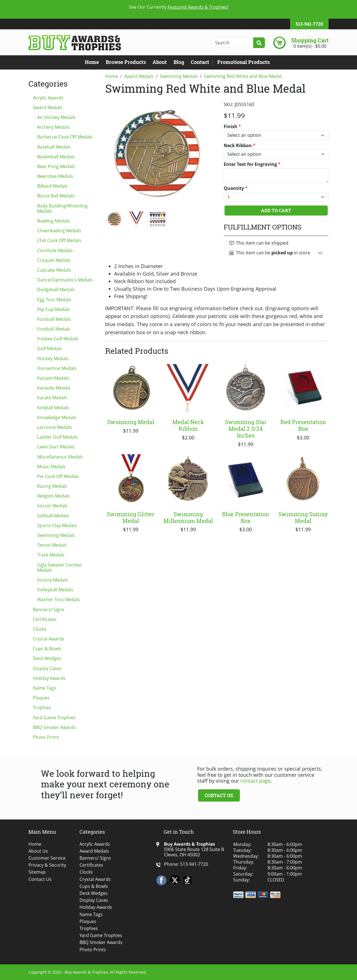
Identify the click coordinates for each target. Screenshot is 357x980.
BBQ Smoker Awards (54, 727)
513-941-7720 (309, 24)
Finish (232, 127)
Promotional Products (243, 62)
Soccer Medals (52, 506)
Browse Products (126, 62)
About (160, 62)
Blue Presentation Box (246, 517)
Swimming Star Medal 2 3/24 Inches (246, 429)
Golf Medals (50, 348)
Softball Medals (53, 516)
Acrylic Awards (48, 98)
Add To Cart (276, 210)
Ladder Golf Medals (57, 437)
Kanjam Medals (53, 378)
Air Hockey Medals (56, 117)
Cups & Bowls (47, 649)
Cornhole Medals (55, 250)
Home (92, 62)
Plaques (41, 698)
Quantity (236, 188)
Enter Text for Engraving (252, 164)
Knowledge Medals (57, 417)
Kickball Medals (53, 408)
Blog (179, 62)
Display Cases (47, 668)
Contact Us (219, 795)
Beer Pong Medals (56, 166)
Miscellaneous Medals (60, 457)
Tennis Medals (52, 545)
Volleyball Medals (55, 590)
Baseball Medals (54, 147)
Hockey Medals (53, 358)
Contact (200, 62)
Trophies (42, 707)
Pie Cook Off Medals (58, 476)
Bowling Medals (53, 221)
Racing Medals (52, 486)
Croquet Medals (54, 260)
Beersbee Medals (55, 176)
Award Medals (48, 107)
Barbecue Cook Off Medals (65, 137)
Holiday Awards (49, 678)
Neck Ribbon (240, 146)
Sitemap (37, 872)
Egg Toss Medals (54, 300)
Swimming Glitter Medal (131, 517)
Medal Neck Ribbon (188, 425)
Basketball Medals (56, 157)
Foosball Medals (54, 319)
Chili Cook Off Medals (59, 240)
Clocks (40, 629)
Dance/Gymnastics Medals (65, 280)
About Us (38, 851)
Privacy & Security (47, 865)
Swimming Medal (131, 422)
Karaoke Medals (54, 388)
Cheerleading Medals (59, 231)
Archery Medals (53, 127)
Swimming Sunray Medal (303, 517)
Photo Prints (46, 737)
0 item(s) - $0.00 (310, 46)
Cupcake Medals (54, 270)
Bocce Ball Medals (56, 196)
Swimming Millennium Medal (188, 517)
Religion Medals (54, 496)
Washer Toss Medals (59, 599)
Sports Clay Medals (57, 525)
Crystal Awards (49, 639)
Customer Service (47, 858)
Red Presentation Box (303, 425)
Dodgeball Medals (56, 290)
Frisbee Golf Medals (58, 339)
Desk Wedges (47, 658)
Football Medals (54, 329)
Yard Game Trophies (54, 718)
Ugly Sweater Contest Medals (60, 567)
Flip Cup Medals (54, 309)
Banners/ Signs (49, 609)
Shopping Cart (310, 40)
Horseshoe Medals (57, 368)
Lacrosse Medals (55, 427)
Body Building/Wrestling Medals (62, 208)
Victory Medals (53, 580)
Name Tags (44, 688)
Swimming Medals (56, 535)
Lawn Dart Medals (56, 447)
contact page (255, 781)
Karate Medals (52, 398)
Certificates (45, 619)
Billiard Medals (52, 186)
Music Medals (51, 467)
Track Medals (51, 555)
